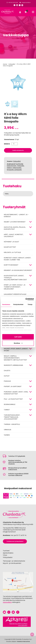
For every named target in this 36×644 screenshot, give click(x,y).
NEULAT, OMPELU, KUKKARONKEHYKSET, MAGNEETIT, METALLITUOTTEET (15, 358)
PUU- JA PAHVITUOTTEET (13, 399)
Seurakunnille (10, 404)
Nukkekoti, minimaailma (13, 365)
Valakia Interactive (23, 641)
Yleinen (7, 435)
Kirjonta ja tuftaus (12, 252)
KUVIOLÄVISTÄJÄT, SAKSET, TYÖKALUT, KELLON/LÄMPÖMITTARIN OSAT (15, 278)
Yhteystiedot (8, 557)
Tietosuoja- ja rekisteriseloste (14, 561)
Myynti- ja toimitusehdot (12, 563)
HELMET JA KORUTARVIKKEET (15, 222)
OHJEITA (7, 371)
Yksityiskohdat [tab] (18, 304)
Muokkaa (18, 343)
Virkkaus (7, 430)
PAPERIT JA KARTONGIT (13, 386)
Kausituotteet (10, 247)
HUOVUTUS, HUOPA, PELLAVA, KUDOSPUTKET (15, 228)
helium (9, 168)
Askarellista (7, 602)
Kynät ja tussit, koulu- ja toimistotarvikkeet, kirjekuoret (15, 287)
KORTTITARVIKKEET (11, 265)
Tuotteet (6, 551)
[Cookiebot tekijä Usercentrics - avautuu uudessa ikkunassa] (26, 299)
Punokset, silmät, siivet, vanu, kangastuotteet (16, 393)
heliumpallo (17, 168)
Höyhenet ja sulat (11, 242)
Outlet (7, 376)
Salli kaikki (18, 337)
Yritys (5, 555)
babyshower (12, 166)
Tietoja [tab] (30, 304)
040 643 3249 (20, 530)
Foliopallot (17, 161)
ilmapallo (10, 170)
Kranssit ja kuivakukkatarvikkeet (18, 270)
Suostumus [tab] (6, 304)
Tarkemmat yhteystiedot (15, 541)
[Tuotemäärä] (15, 144)
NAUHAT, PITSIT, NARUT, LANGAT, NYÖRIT (16, 350)
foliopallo (21, 166)
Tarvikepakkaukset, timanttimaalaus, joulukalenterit (12, 417)
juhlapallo (18, 170)
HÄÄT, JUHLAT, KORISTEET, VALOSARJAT (14, 235)
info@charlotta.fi (26, 2)
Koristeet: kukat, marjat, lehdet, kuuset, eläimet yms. (17, 259)
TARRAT (7, 410)
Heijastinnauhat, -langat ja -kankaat (16, 216)
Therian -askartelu (12, 424)
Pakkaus (7, 381)
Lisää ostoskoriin (18, 150)
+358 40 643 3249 (13, 2)
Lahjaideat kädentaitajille (15, 294)
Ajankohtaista (8, 553)
